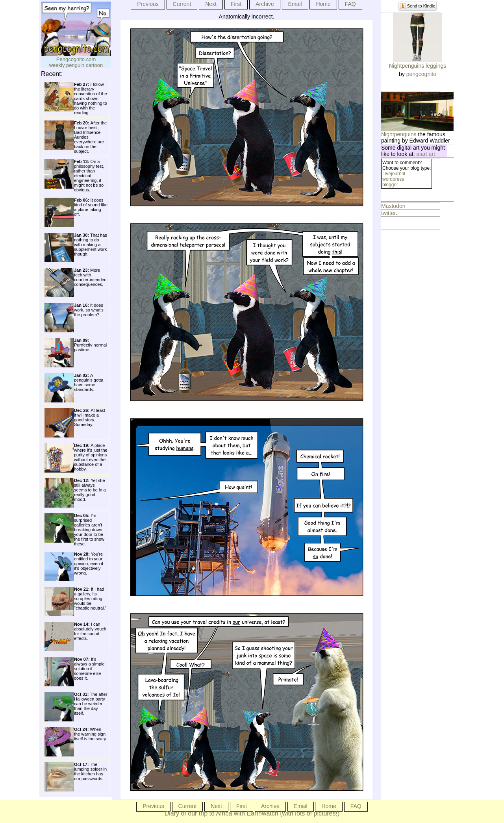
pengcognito (421, 74)
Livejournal (394, 174)
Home (323, 4)
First (236, 4)
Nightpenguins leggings (418, 66)
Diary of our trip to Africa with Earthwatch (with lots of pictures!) (252, 813)
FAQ (350, 4)
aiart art (426, 154)
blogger (390, 185)
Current (182, 4)
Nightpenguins (399, 134)
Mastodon (393, 206)
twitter (388, 213)
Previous (148, 4)
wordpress (393, 179)
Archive (265, 4)
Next (211, 4)
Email (295, 4)
